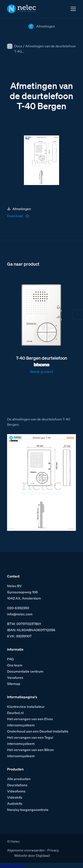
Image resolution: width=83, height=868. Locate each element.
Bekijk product (42, 372)
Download (15, 216)
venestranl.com (12, 865)
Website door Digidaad (32, 855)
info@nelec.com (20, 614)
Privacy (53, 850)
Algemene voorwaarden (26, 850)
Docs (18, 46)
